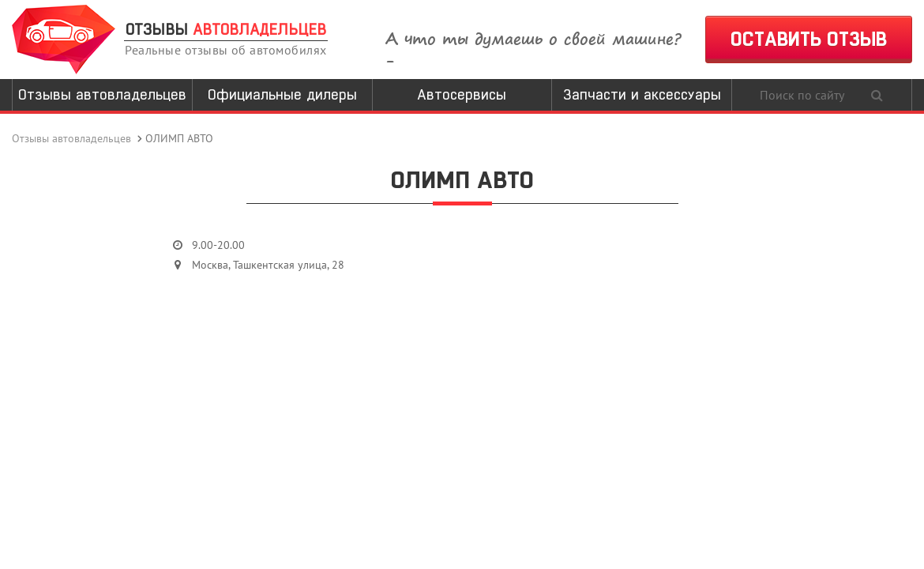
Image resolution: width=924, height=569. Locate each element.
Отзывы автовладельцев (102, 94)
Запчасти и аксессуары (642, 94)
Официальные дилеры (282, 94)
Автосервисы (462, 94)
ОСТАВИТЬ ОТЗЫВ (809, 39)
